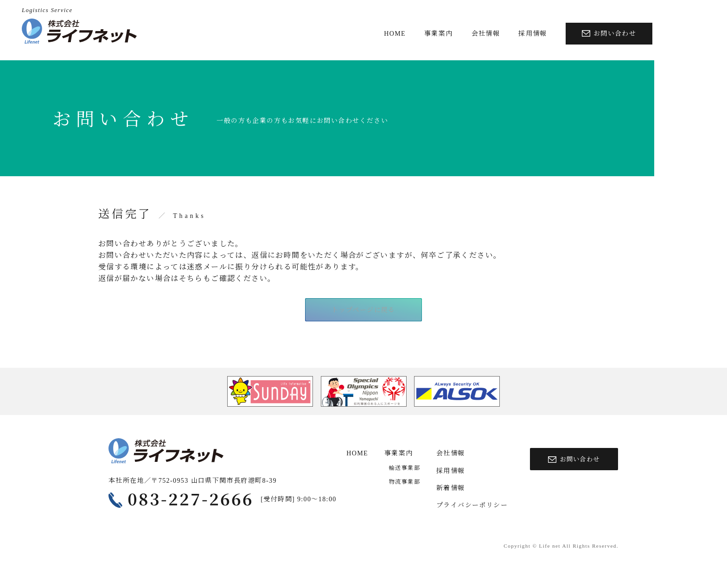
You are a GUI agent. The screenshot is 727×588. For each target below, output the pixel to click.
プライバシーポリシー (472, 506)
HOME (395, 34)
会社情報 (486, 34)
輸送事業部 (405, 468)
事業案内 (439, 34)
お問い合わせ (609, 34)
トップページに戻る (363, 311)
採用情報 (533, 34)
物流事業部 (405, 482)
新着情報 (451, 489)
